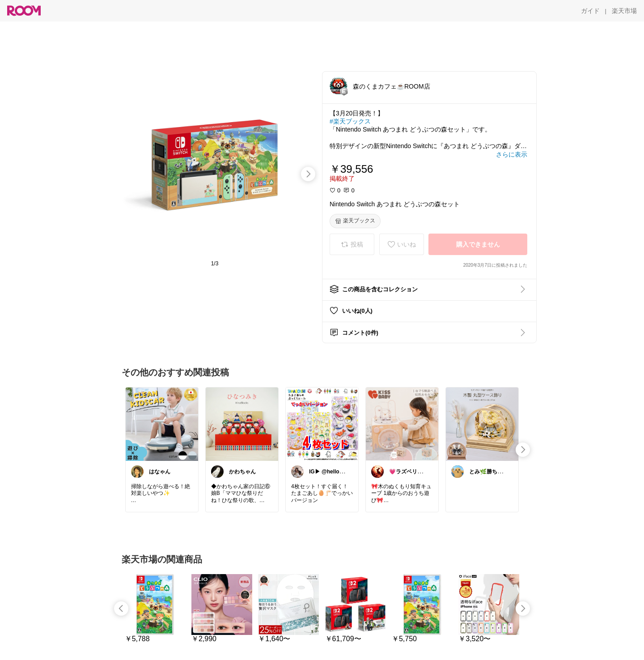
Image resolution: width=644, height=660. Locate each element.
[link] (162, 424)
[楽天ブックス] (355, 221)
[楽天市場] (624, 11)
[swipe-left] (121, 609)
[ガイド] (590, 11)
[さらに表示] (512, 154)
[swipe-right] (308, 174)
